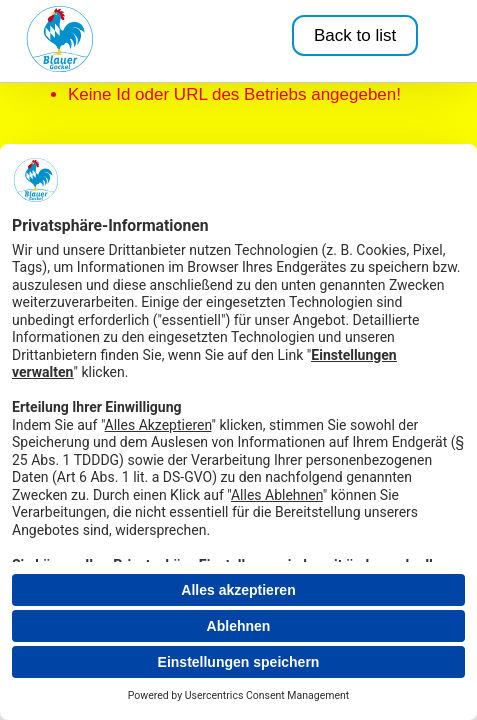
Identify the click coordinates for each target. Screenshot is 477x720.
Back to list (355, 35)
